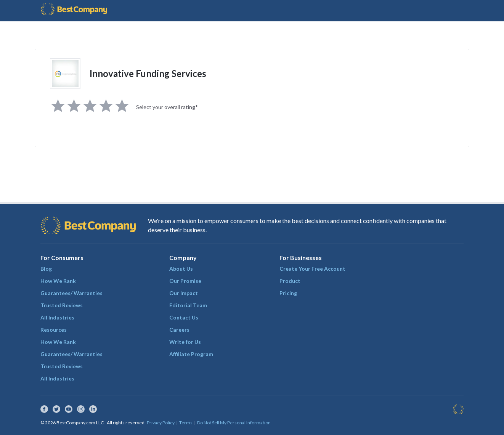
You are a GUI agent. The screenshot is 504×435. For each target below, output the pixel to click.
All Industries (57, 317)
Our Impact (184, 293)
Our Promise (185, 281)
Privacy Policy (161, 423)
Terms (186, 423)
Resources (54, 330)
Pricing (288, 293)
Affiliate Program (191, 354)
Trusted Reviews (62, 305)
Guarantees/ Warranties (71, 293)
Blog (46, 269)
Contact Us (184, 317)
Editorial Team (188, 305)
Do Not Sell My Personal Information (234, 423)
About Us (181, 269)
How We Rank (58, 281)
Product (290, 281)
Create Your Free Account (312, 269)
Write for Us (185, 342)
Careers (179, 330)
